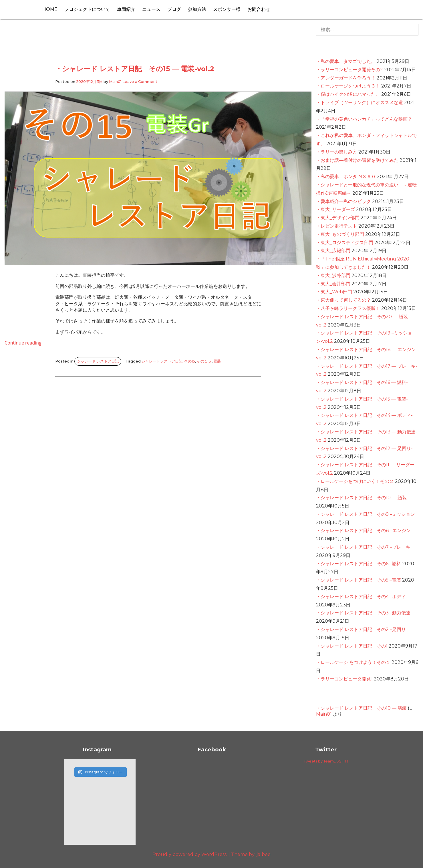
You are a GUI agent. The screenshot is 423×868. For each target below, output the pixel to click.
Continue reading (23, 343)
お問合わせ (259, 9)
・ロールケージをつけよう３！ (348, 86)
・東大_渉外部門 (333, 275)
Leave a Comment (140, 82)
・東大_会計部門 (333, 284)
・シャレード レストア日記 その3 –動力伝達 (363, 613)
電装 (217, 361)
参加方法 (197, 9)
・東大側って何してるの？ (343, 300)
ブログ (174, 9)
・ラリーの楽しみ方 (337, 152)
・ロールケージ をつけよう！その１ (353, 662)
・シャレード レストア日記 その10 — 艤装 (361, 498)
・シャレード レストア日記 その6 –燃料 (359, 564)
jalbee (264, 854)
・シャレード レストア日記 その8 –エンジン (363, 530)
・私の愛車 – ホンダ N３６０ (346, 177)
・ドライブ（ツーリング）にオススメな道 (360, 102)
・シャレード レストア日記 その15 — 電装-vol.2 (135, 69)
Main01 (115, 82)
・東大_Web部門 (334, 292)
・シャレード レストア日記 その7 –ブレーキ (363, 547)
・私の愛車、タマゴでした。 (346, 61)
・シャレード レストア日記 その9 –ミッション (366, 514)
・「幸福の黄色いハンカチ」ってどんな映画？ (364, 119)
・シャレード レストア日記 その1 (352, 646)
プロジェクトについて (87, 9)
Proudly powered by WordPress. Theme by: (204, 854)
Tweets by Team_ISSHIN (326, 761)
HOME (50, 9)
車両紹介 (126, 9)
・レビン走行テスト (337, 226)
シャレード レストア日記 (98, 361)
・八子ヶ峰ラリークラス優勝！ (348, 308)
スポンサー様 (227, 9)
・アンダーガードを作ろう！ (346, 78)
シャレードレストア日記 (162, 361)
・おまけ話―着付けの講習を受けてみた (357, 160)
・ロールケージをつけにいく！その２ (355, 481)
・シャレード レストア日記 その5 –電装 (359, 580)
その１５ (204, 361)
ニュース (151, 9)
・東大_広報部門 (333, 251)
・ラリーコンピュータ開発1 (344, 679)
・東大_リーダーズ (335, 209)
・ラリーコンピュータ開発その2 (349, 70)
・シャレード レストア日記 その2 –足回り (361, 629)
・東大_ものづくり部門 (340, 234)
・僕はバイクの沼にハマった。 (348, 94)
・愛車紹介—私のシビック (343, 201)
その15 (190, 361)
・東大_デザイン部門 (338, 218)
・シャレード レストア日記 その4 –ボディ (361, 597)
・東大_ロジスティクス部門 (345, 243)
